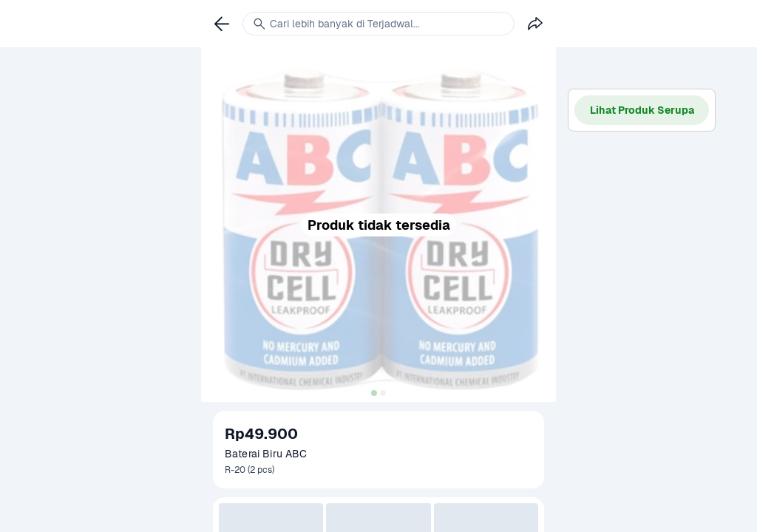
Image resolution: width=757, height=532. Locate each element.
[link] (222, 24)
